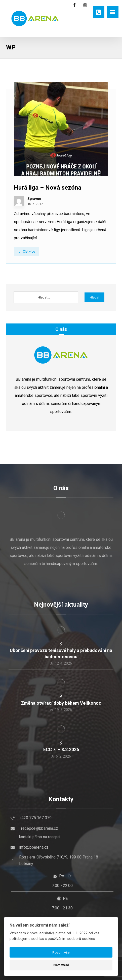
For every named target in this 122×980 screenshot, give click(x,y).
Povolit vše (61, 952)
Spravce (34, 199)
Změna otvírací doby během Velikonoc (61, 703)
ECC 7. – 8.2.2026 (61, 749)
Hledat (94, 297)
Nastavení (61, 965)
